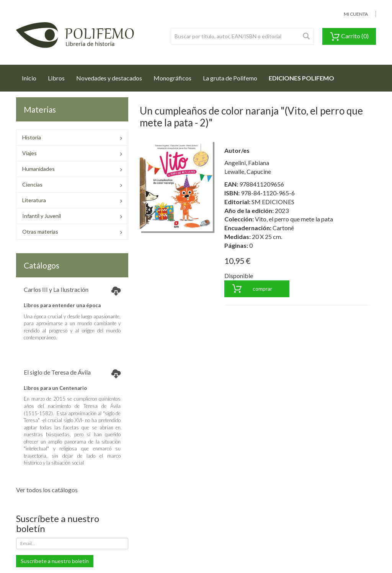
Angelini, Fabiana (247, 163)
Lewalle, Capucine (248, 171)
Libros (56, 78)
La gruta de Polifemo (230, 78)
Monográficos (172, 78)
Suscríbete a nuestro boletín (55, 561)
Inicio (32, 76)
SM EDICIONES (273, 202)
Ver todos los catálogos (47, 490)
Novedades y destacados (109, 78)
